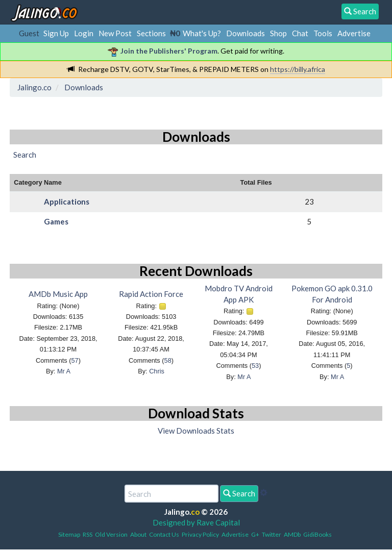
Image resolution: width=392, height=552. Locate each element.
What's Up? (202, 33)
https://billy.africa (298, 69)
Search (239, 493)
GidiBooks (317, 534)
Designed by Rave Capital (196, 522)
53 (255, 366)
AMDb (292, 534)
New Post (115, 33)
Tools (323, 33)
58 (168, 360)
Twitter (272, 534)
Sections (151, 33)
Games (56, 221)
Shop (278, 33)
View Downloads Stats (196, 431)
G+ (255, 534)
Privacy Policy (200, 534)
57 (75, 360)
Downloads (246, 33)
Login (84, 33)
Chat (300, 33)
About (138, 534)
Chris (157, 371)
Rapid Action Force (151, 294)
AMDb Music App (58, 294)
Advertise (354, 33)
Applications (67, 202)
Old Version (111, 534)
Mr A (64, 371)
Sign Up (56, 33)
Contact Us (164, 534)
